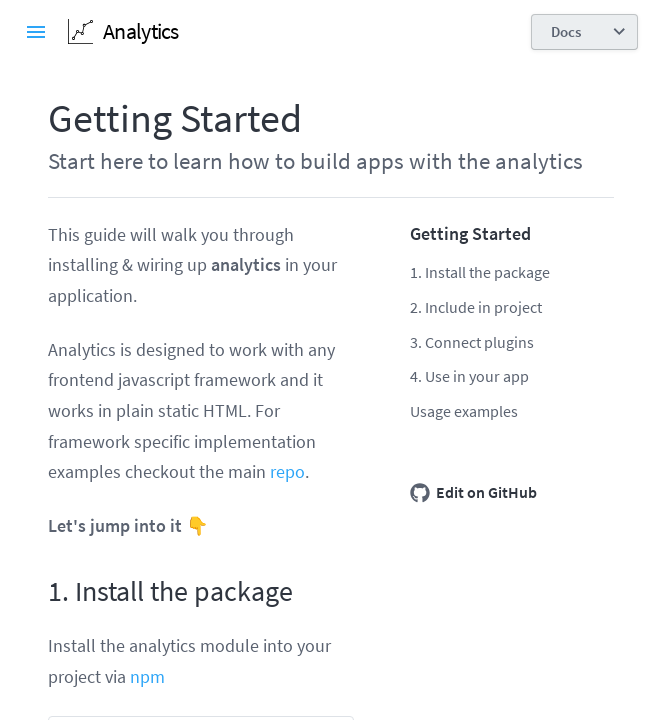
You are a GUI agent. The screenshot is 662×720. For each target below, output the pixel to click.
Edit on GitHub (473, 493)
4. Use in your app (469, 376)
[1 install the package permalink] (38, 592)
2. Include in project (476, 307)
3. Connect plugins (472, 342)
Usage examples (464, 411)
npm (147, 676)
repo (287, 471)
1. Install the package (480, 272)
